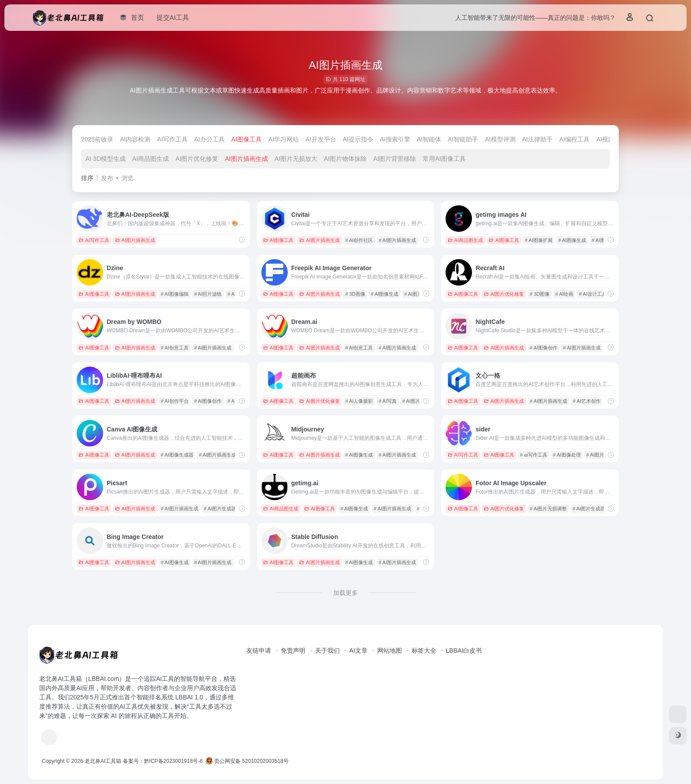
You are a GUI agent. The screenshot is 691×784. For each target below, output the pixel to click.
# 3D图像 (355, 294)
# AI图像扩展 (539, 240)
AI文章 (359, 650)
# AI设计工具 (593, 294)
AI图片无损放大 (296, 159)
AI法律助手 (537, 139)
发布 (107, 178)
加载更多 (345, 593)
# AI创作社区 (359, 240)
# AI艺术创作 (587, 401)
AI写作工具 (172, 139)
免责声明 (293, 650)
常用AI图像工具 (444, 159)
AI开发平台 (321, 139)
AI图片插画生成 (246, 159)
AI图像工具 (247, 139)
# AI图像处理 (567, 455)
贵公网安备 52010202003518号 (247, 761)
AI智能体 (429, 139)
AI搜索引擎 (395, 139)
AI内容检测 (135, 139)
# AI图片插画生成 (397, 240)
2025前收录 (97, 139)
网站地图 (390, 650)
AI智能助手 (463, 139)
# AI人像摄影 (359, 401)
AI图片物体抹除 (345, 159)
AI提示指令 (358, 139)
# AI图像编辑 (175, 294)
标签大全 (424, 650)
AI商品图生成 (150, 159)
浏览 (127, 178)
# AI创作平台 (175, 401)
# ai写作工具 (534, 455)
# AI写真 (388, 401)
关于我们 (327, 650)
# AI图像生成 (572, 240)
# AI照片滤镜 (208, 294)
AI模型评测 (500, 139)
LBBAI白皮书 (464, 650)
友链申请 (259, 650)
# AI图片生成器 (220, 509)
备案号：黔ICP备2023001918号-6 (163, 761)
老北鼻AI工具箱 (103, 761)
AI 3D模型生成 (106, 159)
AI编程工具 (574, 139)
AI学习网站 (284, 139)
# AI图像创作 (544, 348)
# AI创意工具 (175, 348)
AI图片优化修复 (197, 159)
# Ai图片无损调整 (548, 509)
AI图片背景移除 (395, 159)
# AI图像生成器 (177, 455)
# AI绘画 (564, 294)
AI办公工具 (210, 139)
